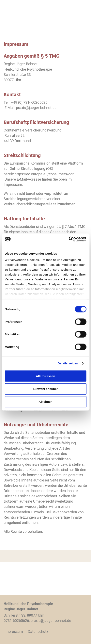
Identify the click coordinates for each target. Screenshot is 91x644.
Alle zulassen (45, 376)
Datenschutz (38, 632)
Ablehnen (45, 402)
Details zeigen (68, 363)
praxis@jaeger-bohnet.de (36, 108)
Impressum (14, 632)
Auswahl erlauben (45, 389)
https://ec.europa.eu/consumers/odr (44, 174)
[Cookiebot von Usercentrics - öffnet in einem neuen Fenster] (69, 239)
